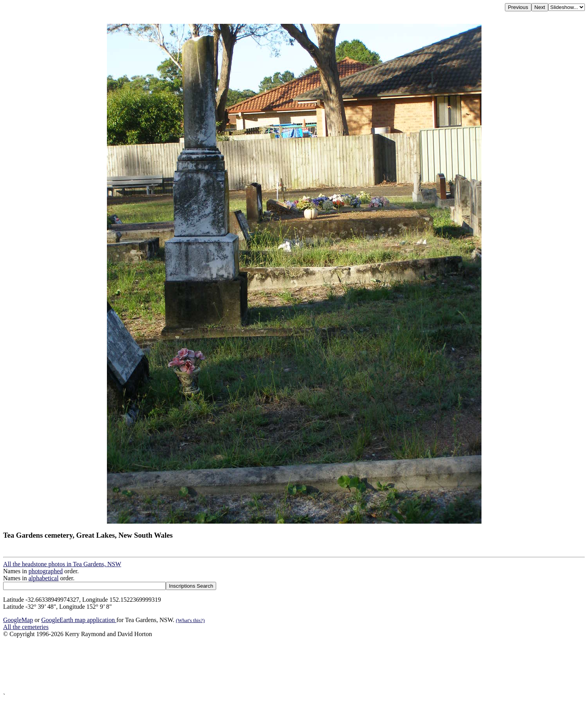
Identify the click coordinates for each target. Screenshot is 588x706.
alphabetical (44, 578)
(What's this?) (190, 620)
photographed (46, 571)
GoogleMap (18, 620)
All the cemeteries (26, 627)
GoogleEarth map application (79, 620)
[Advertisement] (237, 665)
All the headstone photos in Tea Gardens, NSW (62, 564)
